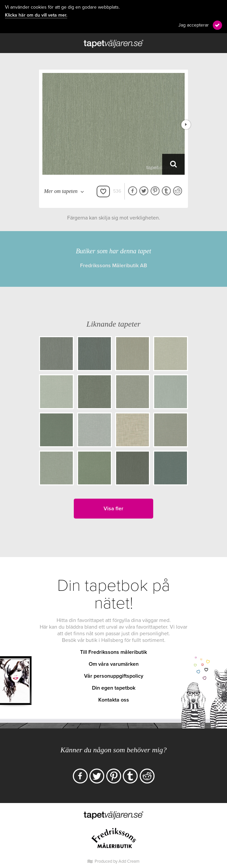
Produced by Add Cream (117, 861)
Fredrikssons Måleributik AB (113, 266)
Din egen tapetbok (114, 688)
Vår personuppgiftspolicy (114, 676)
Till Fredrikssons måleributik (113, 652)
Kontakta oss (114, 700)
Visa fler (113, 509)
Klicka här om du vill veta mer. (36, 15)
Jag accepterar (194, 25)
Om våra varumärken (114, 664)
